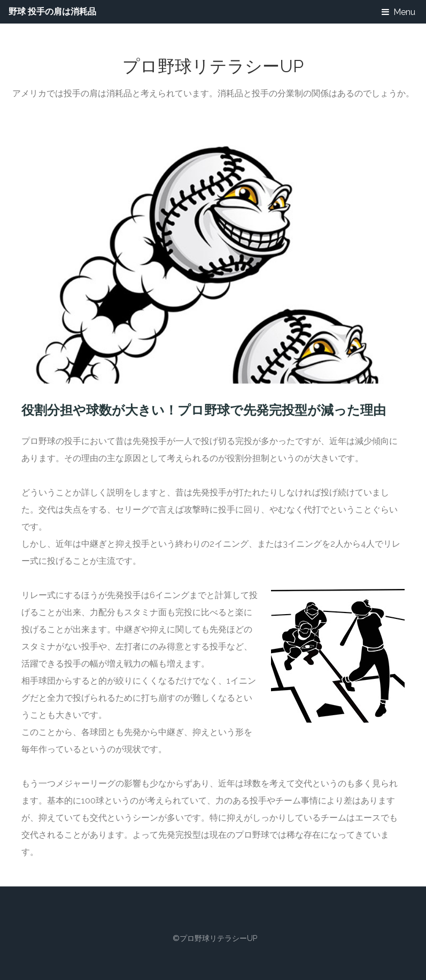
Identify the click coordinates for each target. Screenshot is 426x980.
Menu (404, 12)
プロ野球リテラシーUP (213, 66)
